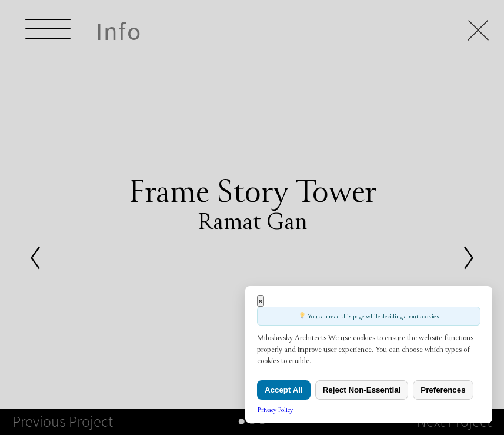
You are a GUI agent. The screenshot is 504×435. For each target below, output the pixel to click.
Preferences (443, 390)
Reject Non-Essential (362, 390)
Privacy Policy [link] (275, 410)
